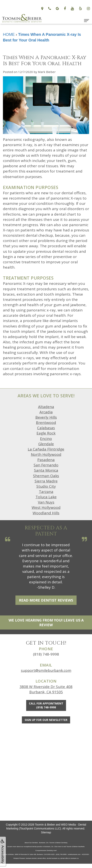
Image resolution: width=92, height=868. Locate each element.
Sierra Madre (46, 481)
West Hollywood (46, 507)
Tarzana (46, 492)
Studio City (46, 486)
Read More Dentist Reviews (46, 600)
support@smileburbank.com (46, 670)
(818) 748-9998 (46, 654)
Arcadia (46, 412)
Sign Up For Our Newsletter (46, 720)
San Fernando (46, 465)
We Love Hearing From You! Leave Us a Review (46, 622)
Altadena (46, 407)
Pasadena (46, 460)
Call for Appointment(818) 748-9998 (46, 705)
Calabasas (46, 428)
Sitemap (46, 832)
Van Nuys (46, 502)
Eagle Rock (46, 433)
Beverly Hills (46, 417)
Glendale (46, 444)
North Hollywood (46, 454)
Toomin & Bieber (45, 825)
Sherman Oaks (46, 476)
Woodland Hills (46, 513)
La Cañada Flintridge (46, 449)
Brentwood (46, 423)
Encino (46, 439)
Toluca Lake (46, 497)
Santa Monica (46, 470)
